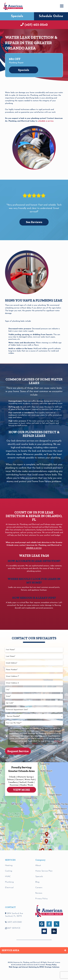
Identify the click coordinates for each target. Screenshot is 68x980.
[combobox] (34, 716)
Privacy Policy (51, 965)
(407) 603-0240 (36, 25)
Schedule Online (51, 16)
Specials (17, 16)
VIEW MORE (21, 790)
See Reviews (34, 222)
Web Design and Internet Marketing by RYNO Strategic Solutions (34, 967)
